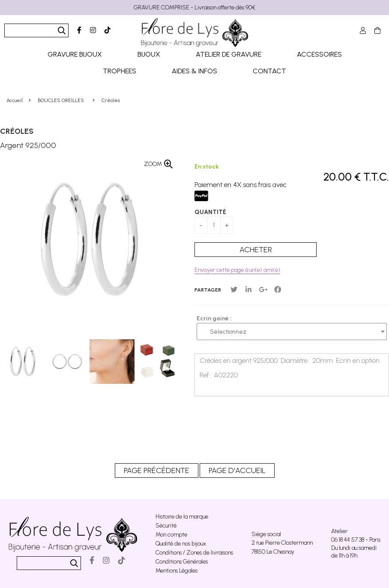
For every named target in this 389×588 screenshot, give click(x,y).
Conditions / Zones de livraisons (194, 553)
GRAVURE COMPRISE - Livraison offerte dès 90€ (194, 8)
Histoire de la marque (182, 517)
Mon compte (171, 535)
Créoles (17, 131)
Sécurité (166, 526)
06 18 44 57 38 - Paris (356, 540)
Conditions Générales (182, 562)
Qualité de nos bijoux (181, 544)
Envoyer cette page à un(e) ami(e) (237, 270)
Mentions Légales (177, 571)
